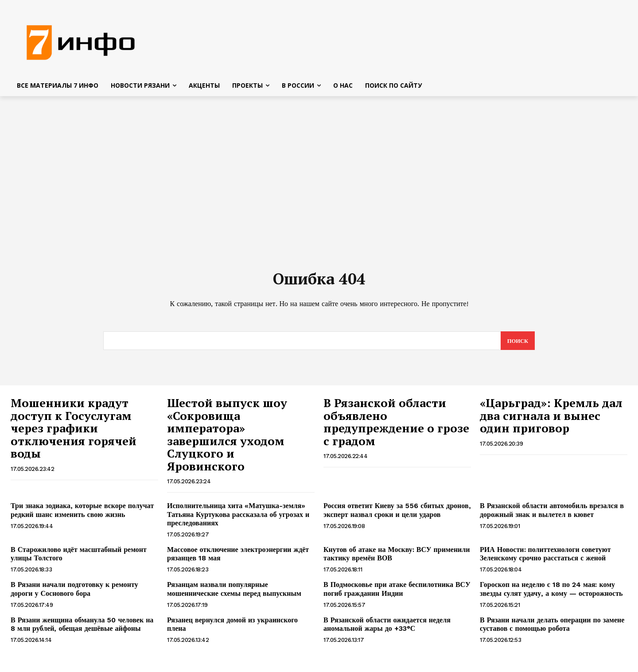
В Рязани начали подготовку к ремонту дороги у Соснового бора (74, 592)
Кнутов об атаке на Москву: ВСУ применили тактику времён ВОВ (397, 557)
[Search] (517, 344)
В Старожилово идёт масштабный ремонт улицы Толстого (79, 557)
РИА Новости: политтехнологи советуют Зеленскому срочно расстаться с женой (545, 557)
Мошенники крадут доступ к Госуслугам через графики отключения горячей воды (74, 431)
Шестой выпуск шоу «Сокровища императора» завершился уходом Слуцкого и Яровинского (227, 438)
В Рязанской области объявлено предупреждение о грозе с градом (396, 425)
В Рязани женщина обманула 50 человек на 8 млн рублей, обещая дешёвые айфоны (82, 628)
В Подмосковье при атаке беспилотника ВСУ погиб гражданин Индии (397, 592)
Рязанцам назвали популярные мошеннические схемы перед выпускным (234, 592)
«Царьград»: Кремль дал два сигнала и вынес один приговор (551, 419)
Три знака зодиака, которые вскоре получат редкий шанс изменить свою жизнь (82, 513)
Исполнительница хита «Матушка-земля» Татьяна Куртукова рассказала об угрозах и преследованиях (238, 518)
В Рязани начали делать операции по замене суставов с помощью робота (552, 628)
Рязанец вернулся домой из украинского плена (232, 628)
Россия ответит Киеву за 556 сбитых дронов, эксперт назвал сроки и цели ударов (397, 513)
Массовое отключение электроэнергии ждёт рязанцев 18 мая (238, 557)
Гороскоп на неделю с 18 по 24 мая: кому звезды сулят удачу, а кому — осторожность (551, 592)
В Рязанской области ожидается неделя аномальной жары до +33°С (387, 628)
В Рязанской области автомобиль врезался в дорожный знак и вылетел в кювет (552, 513)
